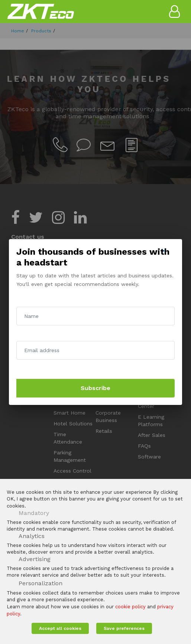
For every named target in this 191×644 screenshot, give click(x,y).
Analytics (32, 536)
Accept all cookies (60, 628)
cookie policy (130, 607)
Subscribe (95, 388)
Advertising (35, 559)
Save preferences (124, 628)
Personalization (41, 583)
